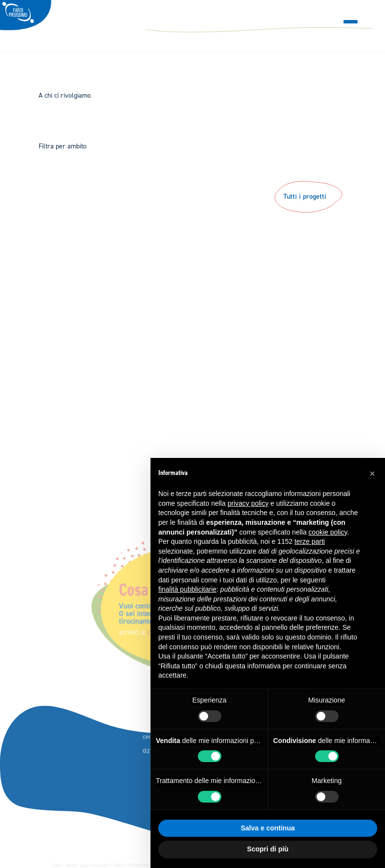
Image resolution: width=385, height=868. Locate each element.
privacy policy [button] (248, 503)
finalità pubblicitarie (187, 589)
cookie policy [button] (328, 532)
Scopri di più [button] (268, 849)
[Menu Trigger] (351, 21)
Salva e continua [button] (268, 828)
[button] (372, 474)
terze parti (310, 541)
